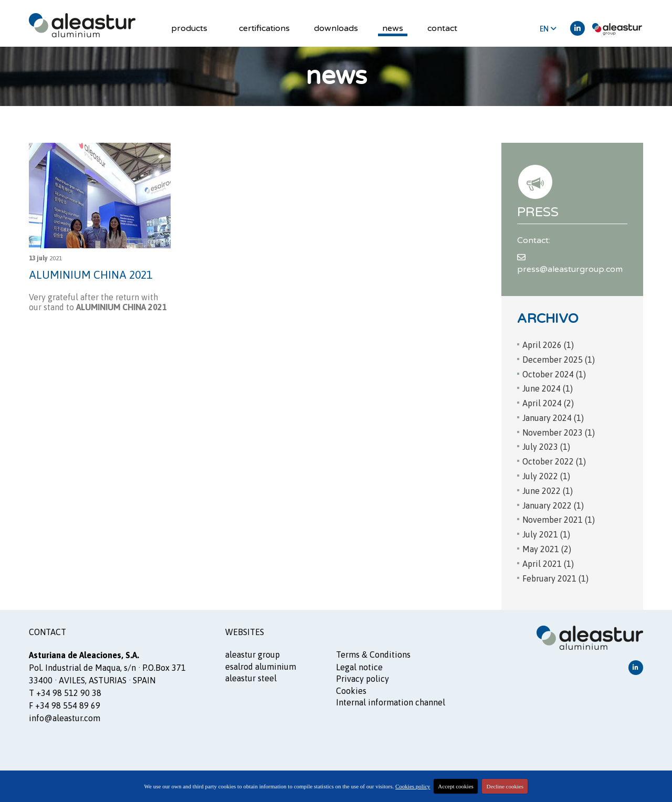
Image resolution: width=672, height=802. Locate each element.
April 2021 (548, 562)
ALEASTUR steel (251, 677)
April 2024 (548, 402)
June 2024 (548, 387)
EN (548, 29)
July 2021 (546, 533)
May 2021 (547, 547)
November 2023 (559, 431)
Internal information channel (391, 701)
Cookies (351, 689)
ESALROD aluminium (261, 665)
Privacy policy (363, 677)
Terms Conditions (373, 653)
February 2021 (555, 577)
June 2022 (548, 489)
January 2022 (553, 504)
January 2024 (553, 416)
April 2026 (548, 343)
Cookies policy (413, 786)
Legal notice (359, 666)
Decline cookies (505, 786)
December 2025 (559, 358)
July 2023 (546, 446)
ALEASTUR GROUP (253, 653)
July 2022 (546, 474)
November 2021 (559, 519)
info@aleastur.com (65, 717)
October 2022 (554, 460)
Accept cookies (456, 786)
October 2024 (554, 373)
